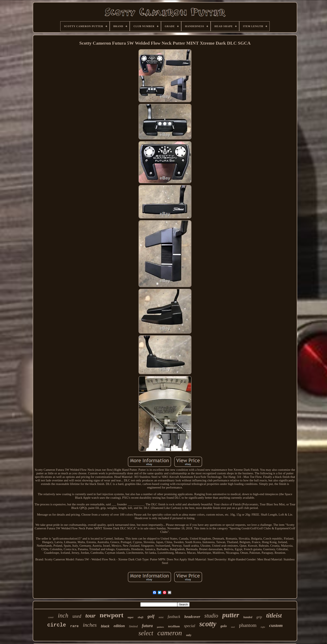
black (105, 626)
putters (160, 627)
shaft (140, 617)
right (263, 627)
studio (211, 616)
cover (51, 617)
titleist (274, 615)
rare (75, 626)
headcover (192, 617)
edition (119, 626)
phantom (248, 625)
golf (151, 616)
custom (276, 625)
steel (233, 627)
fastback (174, 617)
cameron (170, 633)
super (131, 617)
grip (259, 617)
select (146, 633)
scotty (208, 624)
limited (133, 626)
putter (231, 615)
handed (248, 617)
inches (90, 625)
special (190, 626)
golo (224, 626)
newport (112, 615)
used (77, 616)
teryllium (174, 626)
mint (161, 617)
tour (91, 616)
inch (63, 615)
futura (147, 626)
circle (57, 625)
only (189, 635)
